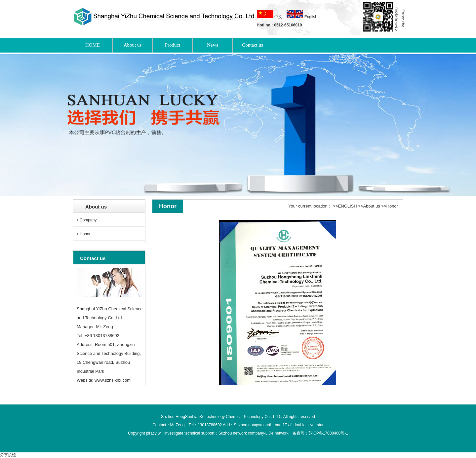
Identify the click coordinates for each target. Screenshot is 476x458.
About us (371, 206)
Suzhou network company (241, 433)
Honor (85, 234)
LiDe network (277, 433)
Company (88, 220)
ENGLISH (348, 206)
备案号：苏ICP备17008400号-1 (320, 433)
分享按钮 (8, 455)
